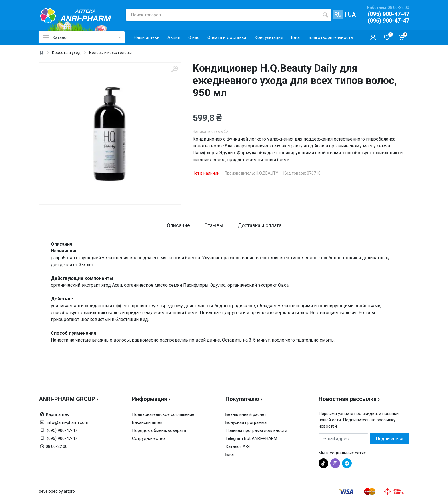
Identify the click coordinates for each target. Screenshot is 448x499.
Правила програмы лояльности (256, 430)
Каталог (82, 37)
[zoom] (175, 69)
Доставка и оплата (260, 225)
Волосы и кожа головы (110, 53)
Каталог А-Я (238, 446)
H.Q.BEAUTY (267, 173)
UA (352, 15)
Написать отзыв (210, 131)
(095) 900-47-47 (388, 14)
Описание (178, 225)
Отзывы (214, 225)
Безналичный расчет (246, 414)
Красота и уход (66, 53)
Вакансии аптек (147, 422)
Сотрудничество (148, 438)
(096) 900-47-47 (388, 21)
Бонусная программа (246, 422)
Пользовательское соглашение (163, 414)
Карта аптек (57, 414)
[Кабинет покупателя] (373, 37)
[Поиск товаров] (223, 15)
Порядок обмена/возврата (159, 430)
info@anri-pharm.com (68, 422)
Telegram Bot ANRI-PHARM (251, 438)
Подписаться (389, 439)
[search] (325, 15)
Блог (230, 454)
